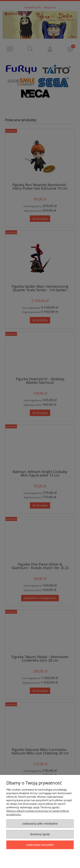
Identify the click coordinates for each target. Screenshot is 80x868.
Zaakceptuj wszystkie (40, 845)
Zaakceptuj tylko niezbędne (40, 823)
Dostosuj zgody (40, 834)
